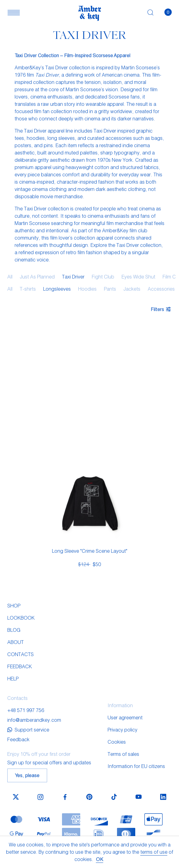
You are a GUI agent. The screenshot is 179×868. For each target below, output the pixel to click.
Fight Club (103, 277)
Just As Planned (37, 277)
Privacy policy (122, 730)
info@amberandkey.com (34, 720)
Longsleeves (57, 289)
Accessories (161, 289)
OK (100, 859)
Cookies (117, 742)
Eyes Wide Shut (138, 277)
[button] (14, 12)
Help (13, 678)
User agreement (125, 717)
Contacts (21, 654)
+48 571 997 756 (26, 710)
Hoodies (87, 289)
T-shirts (28, 289)
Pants (110, 289)
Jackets (132, 289)
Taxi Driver (73, 277)
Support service (28, 730)
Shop (14, 605)
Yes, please (27, 775)
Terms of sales (123, 754)
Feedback (20, 666)
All (10, 277)
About (15, 642)
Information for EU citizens (136, 766)
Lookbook (21, 618)
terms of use (154, 852)
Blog (14, 630)
